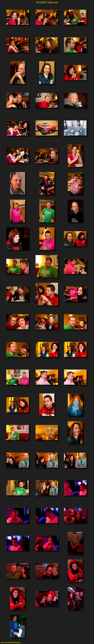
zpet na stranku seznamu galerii (11, 642)
